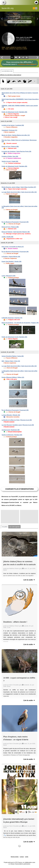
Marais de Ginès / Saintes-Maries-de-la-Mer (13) (16, 135)
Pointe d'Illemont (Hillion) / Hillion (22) (13, 377)
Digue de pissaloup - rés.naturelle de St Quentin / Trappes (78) (20, 323)
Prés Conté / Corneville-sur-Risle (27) (13, 247)
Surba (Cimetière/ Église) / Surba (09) (13, 356)
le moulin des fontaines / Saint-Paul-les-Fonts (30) (16, 151)
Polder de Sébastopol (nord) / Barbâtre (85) (14, 112)
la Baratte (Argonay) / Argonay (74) (12, 318)
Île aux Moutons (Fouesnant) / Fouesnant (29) (15, 222)
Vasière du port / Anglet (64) (10, 161)
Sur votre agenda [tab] (14, 527)
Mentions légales (15, 857)
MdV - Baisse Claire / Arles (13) (11, 361)
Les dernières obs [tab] (7, 71)
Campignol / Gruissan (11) (9, 130)
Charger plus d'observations (19, 489)
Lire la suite (29, 580)
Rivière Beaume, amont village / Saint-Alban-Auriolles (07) (19, 187)
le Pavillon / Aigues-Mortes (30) (11, 257)
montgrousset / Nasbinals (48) (11, 430)
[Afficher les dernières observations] (11, 75)
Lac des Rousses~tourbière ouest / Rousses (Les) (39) (18, 425)
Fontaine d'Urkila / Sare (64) (10, 156)
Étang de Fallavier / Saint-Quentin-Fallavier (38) (16, 232)
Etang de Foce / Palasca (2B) (10, 147)
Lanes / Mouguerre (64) (8, 276)
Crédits (27, 857)
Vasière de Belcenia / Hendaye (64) (12, 435)
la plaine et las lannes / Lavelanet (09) (13, 125)
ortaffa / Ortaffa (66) (7, 237)
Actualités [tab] (5, 527)
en (36, 8)
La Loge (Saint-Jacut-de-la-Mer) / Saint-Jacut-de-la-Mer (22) (19, 192)
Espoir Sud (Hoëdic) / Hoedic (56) (11, 262)
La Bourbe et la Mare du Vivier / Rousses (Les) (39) (17, 420)
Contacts (22, 857)
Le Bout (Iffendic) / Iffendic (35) (11, 415)
